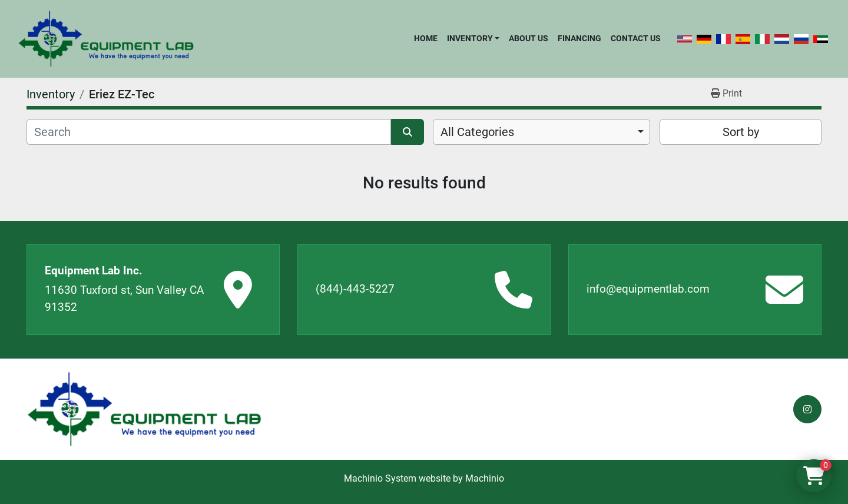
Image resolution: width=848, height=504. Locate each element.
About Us (529, 38)
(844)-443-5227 (355, 289)
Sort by (741, 132)
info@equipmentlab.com (648, 289)
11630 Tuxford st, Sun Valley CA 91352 (124, 299)
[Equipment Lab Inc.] (144, 409)
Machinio (485, 478)
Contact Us (636, 38)
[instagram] (807, 409)
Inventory (470, 38)
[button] (473, 38)
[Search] (209, 132)
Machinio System (380, 478)
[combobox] (541, 132)
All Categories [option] (477, 132)
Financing (579, 38)
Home (426, 38)
